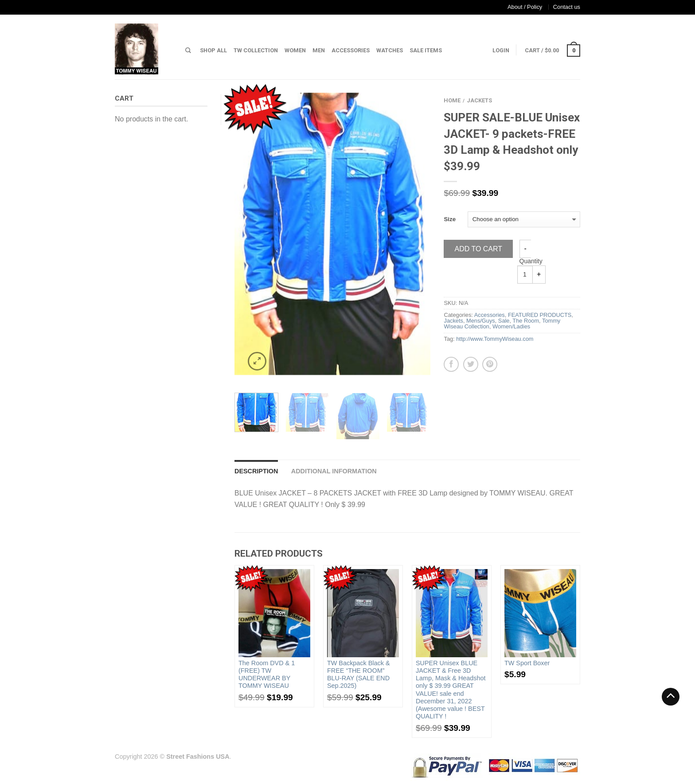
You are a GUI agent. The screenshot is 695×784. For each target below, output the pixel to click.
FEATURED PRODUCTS (540, 315)
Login (501, 50)
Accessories (351, 50)
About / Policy (525, 7)
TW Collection (256, 50)
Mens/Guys (481, 321)
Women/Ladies (511, 326)
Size (450, 219)
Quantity (531, 261)
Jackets (479, 100)
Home (452, 100)
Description (256, 471)
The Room (526, 321)
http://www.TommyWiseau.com (495, 339)
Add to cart (478, 249)
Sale (504, 321)
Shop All (213, 50)
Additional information (334, 471)
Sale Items (426, 50)
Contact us (567, 7)
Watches (390, 50)
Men (319, 50)
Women (295, 50)
